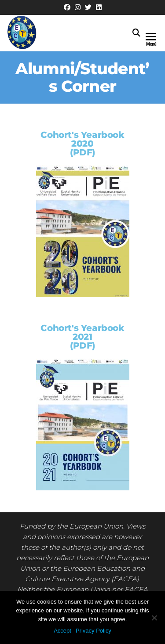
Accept (62, 631)
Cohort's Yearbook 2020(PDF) (82, 144)
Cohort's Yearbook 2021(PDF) (82, 337)
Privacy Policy (93, 631)
